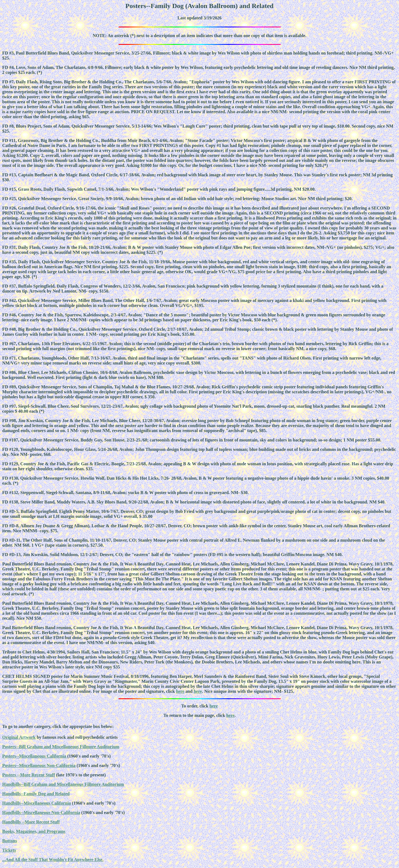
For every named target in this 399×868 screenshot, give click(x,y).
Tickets (9, 850)
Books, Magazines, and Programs (34, 831)
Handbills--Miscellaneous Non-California (41, 813)
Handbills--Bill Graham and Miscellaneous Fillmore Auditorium (63, 784)
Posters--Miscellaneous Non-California (39, 765)
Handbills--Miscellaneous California (37, 803)
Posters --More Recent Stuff (29, 775)
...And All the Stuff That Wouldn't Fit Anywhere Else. (53, 860)
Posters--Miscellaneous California (35, 756)
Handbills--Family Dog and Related (36, 794)
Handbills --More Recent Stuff (31, 822)
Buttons (10, 841)
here (180, 691)
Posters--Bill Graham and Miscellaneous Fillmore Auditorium (61, 747)
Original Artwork (19, 737)
